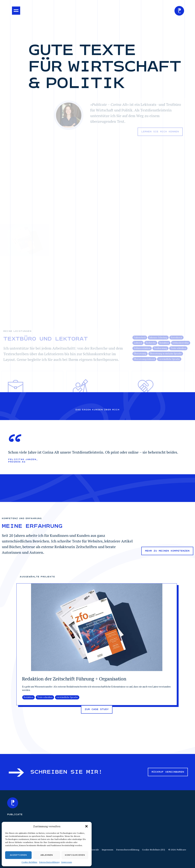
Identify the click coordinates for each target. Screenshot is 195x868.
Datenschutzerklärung (49, 862)
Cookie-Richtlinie (29, 862)
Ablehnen (47, 855)
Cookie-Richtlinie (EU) (153, 850)
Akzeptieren (18, 855)
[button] (86, 826)
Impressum (67, 862)
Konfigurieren (75, 855)
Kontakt (95, 850)
